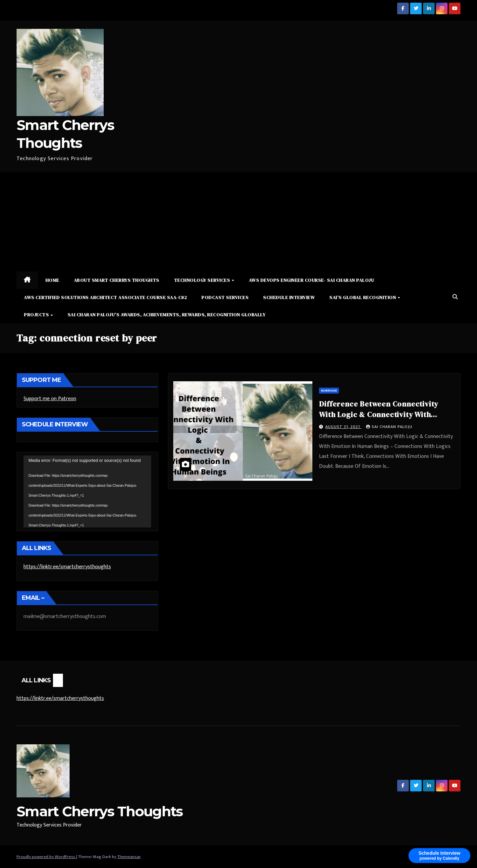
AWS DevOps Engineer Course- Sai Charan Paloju (312, 280)
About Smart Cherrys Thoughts (117, 280)
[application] (87, 491)
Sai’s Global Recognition (363, 297)
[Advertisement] (238, 222)
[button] (455, 297)
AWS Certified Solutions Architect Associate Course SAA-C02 (105, 297)
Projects (37, 315)
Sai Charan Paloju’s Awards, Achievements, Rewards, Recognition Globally (167, 315)
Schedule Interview (289, 297)
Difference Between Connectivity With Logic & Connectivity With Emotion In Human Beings (379, 414)
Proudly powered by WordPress (46, 857)
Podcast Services (225, 297)
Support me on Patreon (50, 399)
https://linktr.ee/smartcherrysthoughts (67, 567)
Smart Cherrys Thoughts (100, 811)
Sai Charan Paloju (389, 427)
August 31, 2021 (343, 427)
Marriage (329, 391)
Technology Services (203, 280)
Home (52, 280)
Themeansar (129, 857)
